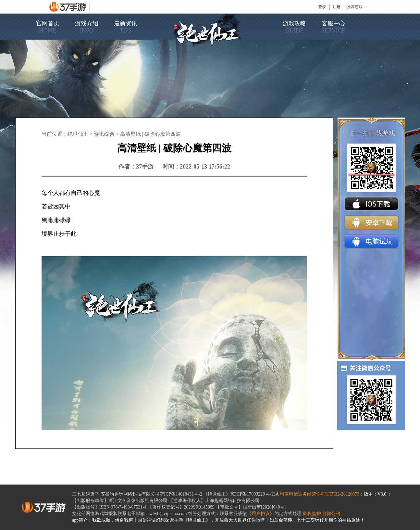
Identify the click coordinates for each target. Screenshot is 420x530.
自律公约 (331, 514)
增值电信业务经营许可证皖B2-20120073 (320, 494)
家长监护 (312, 514)
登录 (322, 7)
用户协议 (261, 514)
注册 (337, 7)
